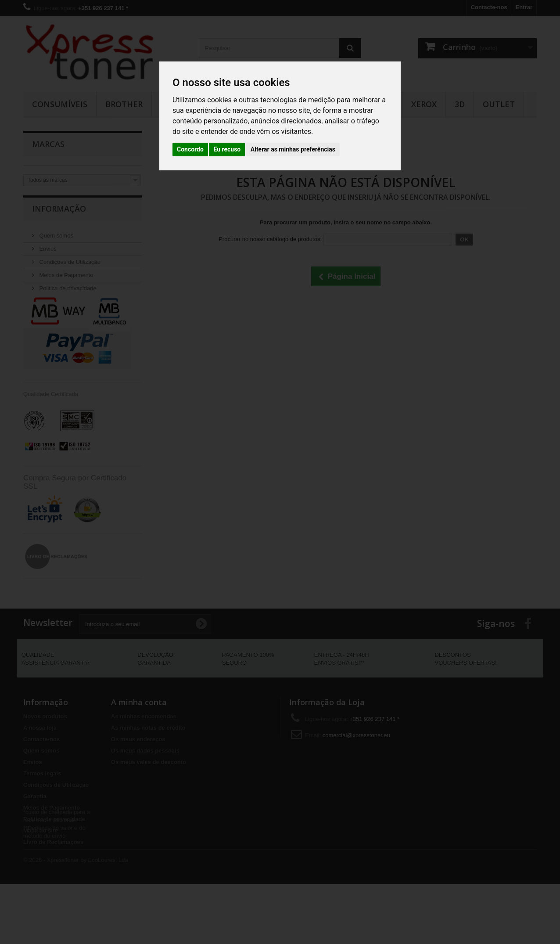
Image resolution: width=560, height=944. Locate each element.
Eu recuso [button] (227, 149)
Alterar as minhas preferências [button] (293, 149)
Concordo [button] (190, 149)
